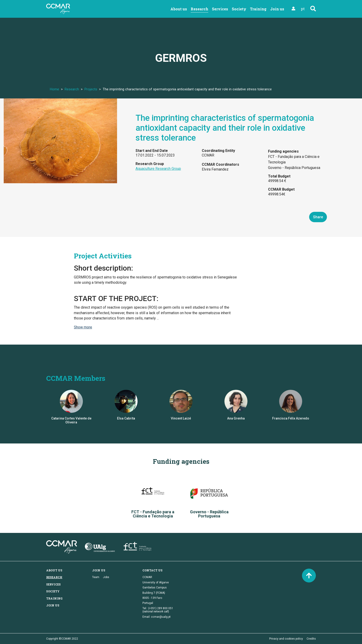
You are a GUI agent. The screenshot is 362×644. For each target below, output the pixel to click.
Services (220, 9)
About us (179, 9)
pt (303, 9)
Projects (91, 89)
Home (54, 89)
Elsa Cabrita (126, 418)
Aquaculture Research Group (158, 169)
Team (96, 577)
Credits (311, 639)
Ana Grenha (236, 418)
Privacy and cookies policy (286, 639)
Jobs (106, 577)
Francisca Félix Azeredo (291, 418)
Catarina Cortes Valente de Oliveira (71, 420)
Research (199, 9)
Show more (83, 327)
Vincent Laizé (181, 418)
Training (258, 9)
